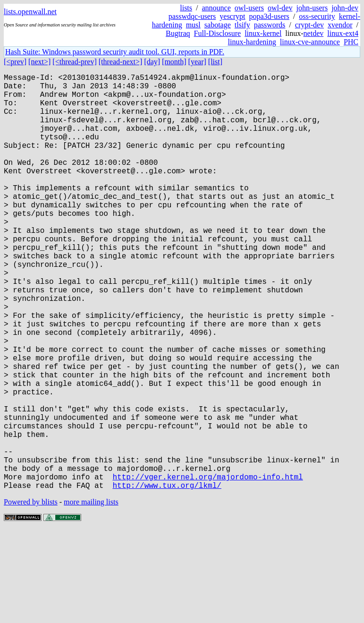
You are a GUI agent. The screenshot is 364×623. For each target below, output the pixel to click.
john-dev (345, 8)
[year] (197, 62)
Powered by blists (31, 594)
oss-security (317, 16)
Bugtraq (178, 33)
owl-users (249, 8)
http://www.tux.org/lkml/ (167, 578)
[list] (215, 62)
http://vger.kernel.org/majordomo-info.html (207, 567)
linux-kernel (263, 33)
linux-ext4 (343, 33)
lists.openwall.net (30, 12)
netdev (314, 33)
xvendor (340, 25)
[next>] (39, 62)
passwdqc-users (192, 16)
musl (193, 25)
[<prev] (15, 62)
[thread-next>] (121, 62)
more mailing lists (91, 594)
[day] (152, 62)
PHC (351, 42)
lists (186, 8)
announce (216, 8)
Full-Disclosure (218, 33)
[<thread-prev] (74, 62)
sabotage (218, 25)
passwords (270, 25)
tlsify (242, 25)
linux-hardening (252, 42)
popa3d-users (269, 16)
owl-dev (280, 8)
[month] (174, 62)
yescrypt (232, 16)
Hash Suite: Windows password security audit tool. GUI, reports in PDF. (115, 52)
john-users (312, 8)
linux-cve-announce (310, 42)
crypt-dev (309, 25)
